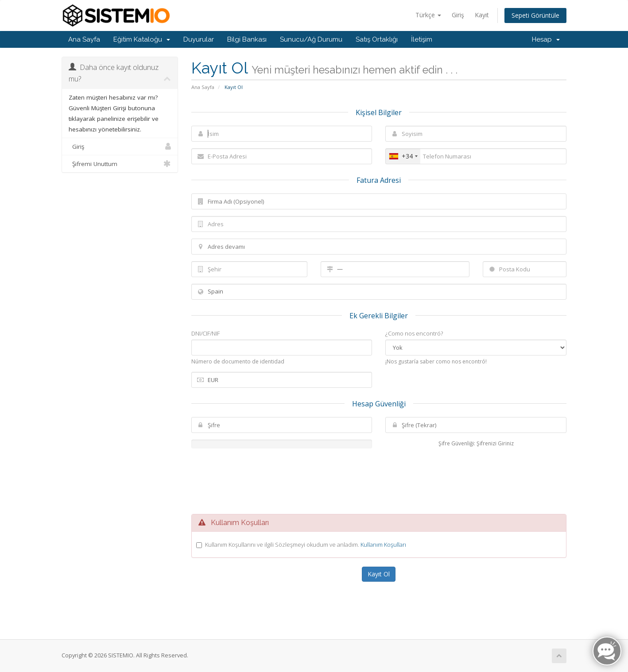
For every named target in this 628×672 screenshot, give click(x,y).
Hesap (546, 39)
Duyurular (199, 39)
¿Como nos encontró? (414, 333)
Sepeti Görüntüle (535, 15)
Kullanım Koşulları (383, 545)
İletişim (422, 39)
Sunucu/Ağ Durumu (311, 39)
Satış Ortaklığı (377, 39)
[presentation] (379, 481)
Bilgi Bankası (247, 39)
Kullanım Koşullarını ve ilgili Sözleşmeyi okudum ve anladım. (306, 545)
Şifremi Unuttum (120, 164)
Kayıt (482, 15)
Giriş (458, 15)
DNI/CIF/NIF (205, 333)
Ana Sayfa (84, 39)
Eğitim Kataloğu (142, 39)
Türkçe (428, 15)
